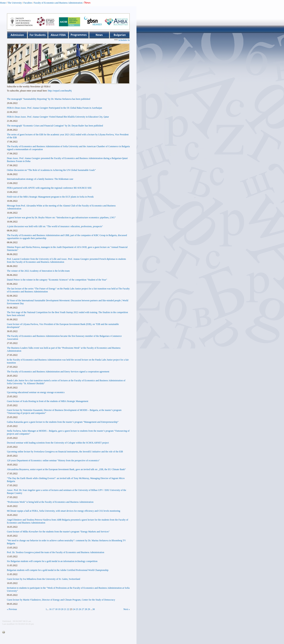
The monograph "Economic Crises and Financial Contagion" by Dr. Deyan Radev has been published (55, 126)
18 (56, 609)
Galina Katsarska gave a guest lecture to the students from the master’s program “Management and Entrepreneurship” (63, 422)
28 (86, 609)
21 (65, 609)
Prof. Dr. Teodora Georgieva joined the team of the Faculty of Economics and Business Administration (56, 552)
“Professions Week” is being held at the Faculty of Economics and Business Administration (50, 502)
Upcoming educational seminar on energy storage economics (36, 392)
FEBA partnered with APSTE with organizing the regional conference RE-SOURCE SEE (49, 188)
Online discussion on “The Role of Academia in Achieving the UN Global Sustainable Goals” (51, 170)
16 (50, 609)
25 (77, 609)
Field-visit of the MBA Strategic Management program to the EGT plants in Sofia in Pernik (50, 197)
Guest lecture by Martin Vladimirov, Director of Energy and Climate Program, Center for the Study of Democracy (61, 600)
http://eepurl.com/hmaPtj (60, 91)
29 (89, 609)
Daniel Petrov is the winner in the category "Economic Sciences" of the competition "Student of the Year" (57, 280)
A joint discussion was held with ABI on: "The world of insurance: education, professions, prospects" (55, 226)
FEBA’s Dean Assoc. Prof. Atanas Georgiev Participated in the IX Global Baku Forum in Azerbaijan (54, 108)
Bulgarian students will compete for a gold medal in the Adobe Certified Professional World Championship (58, 570)
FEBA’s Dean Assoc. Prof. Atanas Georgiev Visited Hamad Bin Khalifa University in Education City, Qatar (58, 117)
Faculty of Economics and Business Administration (58, 3)
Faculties (28, 3)
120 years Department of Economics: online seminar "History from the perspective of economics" (53, 460)
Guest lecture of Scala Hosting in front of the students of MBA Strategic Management (48, 401)
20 (62, 609)
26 (80, 609)
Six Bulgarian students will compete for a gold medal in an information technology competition (52, 561)
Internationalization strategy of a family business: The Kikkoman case (40, 179)
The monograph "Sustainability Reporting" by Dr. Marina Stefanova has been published (49, 99)
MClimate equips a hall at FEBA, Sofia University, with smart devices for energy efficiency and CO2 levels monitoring (64, 511)
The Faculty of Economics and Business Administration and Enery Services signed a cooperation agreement (58, 372)
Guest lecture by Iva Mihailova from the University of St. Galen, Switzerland (43, 579)
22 (68, 609)
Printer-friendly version (5, 632)
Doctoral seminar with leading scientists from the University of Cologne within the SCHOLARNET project (58, 443)
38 (93, 609)
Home (3, 3)
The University (15, 3)
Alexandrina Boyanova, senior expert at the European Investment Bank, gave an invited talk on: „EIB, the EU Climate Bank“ (66, 469)
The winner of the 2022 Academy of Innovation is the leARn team (38, 271)
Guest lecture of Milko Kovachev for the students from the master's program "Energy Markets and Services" (58, 532)
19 (59, 609)
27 (83, 609)
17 (53, 609)
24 (74, 609)
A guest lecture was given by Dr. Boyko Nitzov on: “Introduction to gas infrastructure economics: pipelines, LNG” (61, 217)
